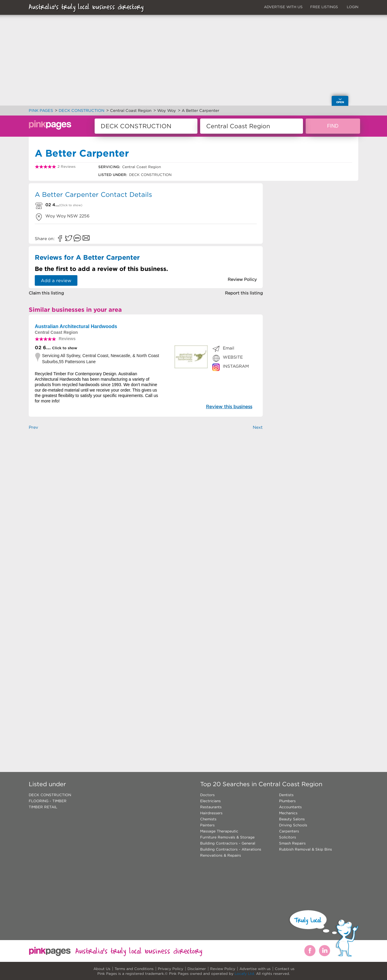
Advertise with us (255, 969)
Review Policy (223, 969)
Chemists (208, 819)
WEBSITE (233, 357)
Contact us (285, 969)
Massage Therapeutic (219, 831)
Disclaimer (197, 969)
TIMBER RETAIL (43, 807)
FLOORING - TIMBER (48, 801)
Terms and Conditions (134, 969)
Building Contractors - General (228, 843)
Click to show (64, 348)
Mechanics (288, 813)
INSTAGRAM (236, 366)
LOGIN (353, 7)
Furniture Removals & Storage (227, 837)
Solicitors (288, 837)
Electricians (210, 801)
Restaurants (211, 807)
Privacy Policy (171, 969)
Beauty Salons (292, 819)
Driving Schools (293, 825)
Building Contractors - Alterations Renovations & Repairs (231, 852)
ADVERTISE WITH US (283, 7)
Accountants (290, 807)
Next (258, 427)
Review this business (229, 407)
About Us (102, 969)
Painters (207, 825)
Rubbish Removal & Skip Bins (306, 849)
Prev (33, 427)
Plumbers (287, 801)
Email (229, 348)
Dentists (286, 795)
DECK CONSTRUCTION (50, 795)
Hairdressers (211, 813)
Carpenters (289, 831)
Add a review (56, 280)
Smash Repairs (292, 843)
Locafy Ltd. (245, 973)
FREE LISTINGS (324, 7)
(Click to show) (71, 205)
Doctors (207, 795)
